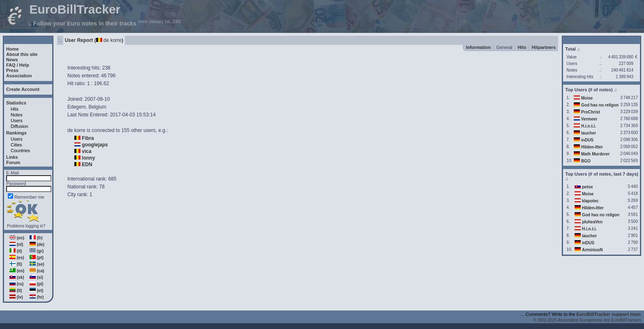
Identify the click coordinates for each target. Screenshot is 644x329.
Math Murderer (595, 154)
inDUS (587, 140)
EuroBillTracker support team (609, 314)
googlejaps (95, 145)
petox (588, 187)
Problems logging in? (26, 226)
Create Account (23, 89)
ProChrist (591, 112)
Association (19, 76)
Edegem (77, 107)
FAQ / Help (18, 65)
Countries (20, 151)
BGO (586, 161)
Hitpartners (544, 47)
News (12, 60)
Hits (15, 109)
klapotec (590, 201)
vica (86, 151)
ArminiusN (592, 250)
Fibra (88, 138)
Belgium (97, 107)
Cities (16, 145)
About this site (22, 54)
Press (12, 70)
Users (17, 120)
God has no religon (600, 105)
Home (13, 49)
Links (12, 157)
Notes (17, 115)
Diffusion (20, 126)
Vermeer (589, 119)
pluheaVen (592, 222)
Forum (13, 162)
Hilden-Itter (592, 147)
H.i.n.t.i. (589, 126)
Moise (587, 98)
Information (478, 47)
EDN (87, 164)
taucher (589, 133)
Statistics (16, 103)
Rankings (16, 133)
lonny (88, 158)
